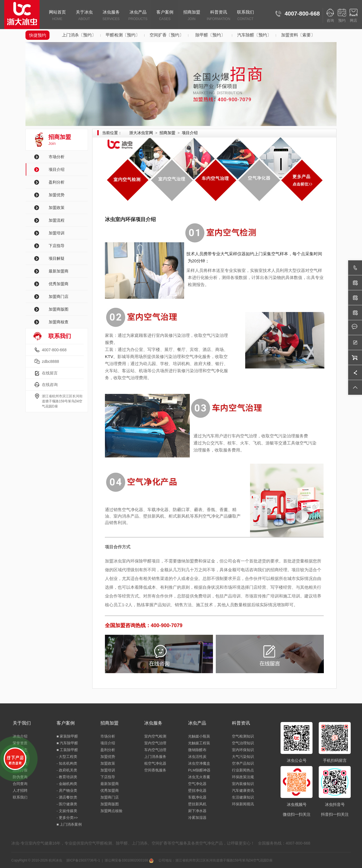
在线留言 (50, 373)
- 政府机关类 (67, 770)
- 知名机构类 (67, 763)
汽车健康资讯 (243, 790)
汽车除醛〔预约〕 (254, 35)
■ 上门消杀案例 (69, 824)
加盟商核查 (59, 322)
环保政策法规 (243, 777)
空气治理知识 (243, 743)
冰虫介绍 (20, 736)
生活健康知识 (243, 797)
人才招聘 (20, 790)
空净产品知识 (243, 763)
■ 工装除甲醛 (67, 750)
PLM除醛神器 (199, 770)
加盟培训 (57, 233)
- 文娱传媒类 (67, 811)
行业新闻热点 (243, 770)
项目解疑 (57, 258)
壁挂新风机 (197, 804)
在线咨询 (50, 385)
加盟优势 (57, 195)
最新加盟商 (59, 271)
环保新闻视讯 (243, 804)
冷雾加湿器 (197, 818)
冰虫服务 (111, 16)
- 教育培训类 (67, 777)
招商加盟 (192, 16)
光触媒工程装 (199, 743)
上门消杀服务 (155, 757)
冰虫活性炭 (197, 757)
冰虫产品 (138, 16)
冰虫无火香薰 (199, 777)
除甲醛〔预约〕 (210, 35)
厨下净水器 (197, 811)
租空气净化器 (155, 763)
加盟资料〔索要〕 (298, 35)
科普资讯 (218, 16)
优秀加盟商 (59, 284)
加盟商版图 (59, 309)
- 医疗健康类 (67, 804)
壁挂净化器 (197, 790)
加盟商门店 (59, 296)
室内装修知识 (243, 784)
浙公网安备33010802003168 (129, 860)
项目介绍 (57, 169)
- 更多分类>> (67, 818)
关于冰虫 (84, 16)
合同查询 (20, 784)
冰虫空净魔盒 (199, 763)
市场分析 (57, 157)
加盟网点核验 (111, 811)
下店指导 (57, 246)
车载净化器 (197, 797)
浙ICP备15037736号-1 (83, 860)
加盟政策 (57, 208)
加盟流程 (57, 220)
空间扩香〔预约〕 (167, 35)
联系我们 (245, 16)
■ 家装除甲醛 (67, 736)
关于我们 (22, 723)
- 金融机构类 (67, 784)
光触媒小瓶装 (199, 736)
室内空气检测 (155, 736)
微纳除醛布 (197, 750)
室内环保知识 (243, 750)
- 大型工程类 (67, 757)
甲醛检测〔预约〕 (123, 35)
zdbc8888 (50, 361)
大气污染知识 (243, 757)
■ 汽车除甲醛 (67, 743)
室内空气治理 (155, 743)
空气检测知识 (243, 736)
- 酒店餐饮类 (67, 797)
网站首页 (57, 16)
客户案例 (165, 16)
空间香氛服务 (155, 770)
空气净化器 (197, 784)
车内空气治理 (155, 750)
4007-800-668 (54, 350)
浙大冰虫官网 (141, 133)
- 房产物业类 (67, 790)
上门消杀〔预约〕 (79, 35)
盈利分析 (57, 182)
